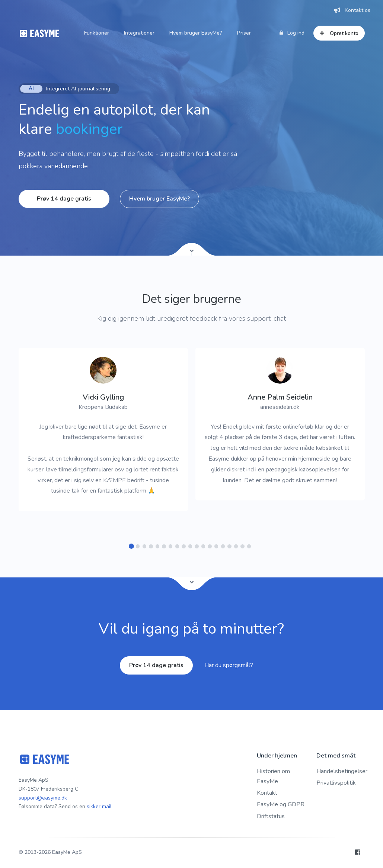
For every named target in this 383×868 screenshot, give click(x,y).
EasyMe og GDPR (281, 804)
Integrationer (139, 33)
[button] (131, 546)
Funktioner (97, 33)
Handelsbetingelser (342, 771)
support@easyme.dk (43, 798)
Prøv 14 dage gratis (64, 199)
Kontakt (267, 793)
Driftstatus (271, 816)
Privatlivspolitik (336, 783)
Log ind (292, 33)
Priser (244, 33)
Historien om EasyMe (273, 776)
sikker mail (99, 806)
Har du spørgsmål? (229, 665)
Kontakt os (352, 10)
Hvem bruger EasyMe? (196, 33)
